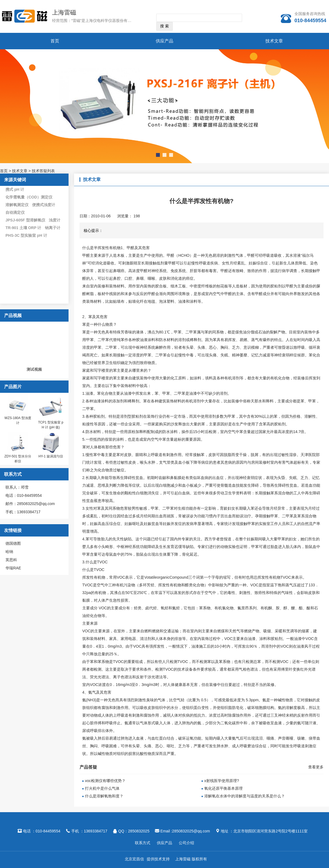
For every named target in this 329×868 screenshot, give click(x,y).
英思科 (11, 560)
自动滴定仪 (15, 212)
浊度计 (55, 220)
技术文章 (274, 41)
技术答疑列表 (43, 171)
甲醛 (86, 255)
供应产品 (164, 41)
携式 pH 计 (15, 189)
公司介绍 (186, 843)
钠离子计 (53, 228)
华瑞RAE (13, 568)
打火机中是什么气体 (102, 788)
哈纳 (9, 552)
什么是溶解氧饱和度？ (104, 796)
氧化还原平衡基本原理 (223, 788)
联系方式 (143, 843)
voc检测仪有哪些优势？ (105, 781)
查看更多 (316, 767)
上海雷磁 (64, 12)
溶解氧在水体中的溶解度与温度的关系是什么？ (245, 796)
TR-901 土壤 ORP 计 (23, 228)
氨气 (92, 692)
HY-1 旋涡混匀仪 (51, 456)
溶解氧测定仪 (17, 205)
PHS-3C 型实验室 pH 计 (26, 235)
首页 (55, 41)
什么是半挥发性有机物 (101, 248)
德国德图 (13, 543)
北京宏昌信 (134, 859)
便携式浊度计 (44, 205)
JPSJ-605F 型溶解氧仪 (25, 220)
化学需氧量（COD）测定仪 (29, 197)
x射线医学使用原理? (222, 781)
